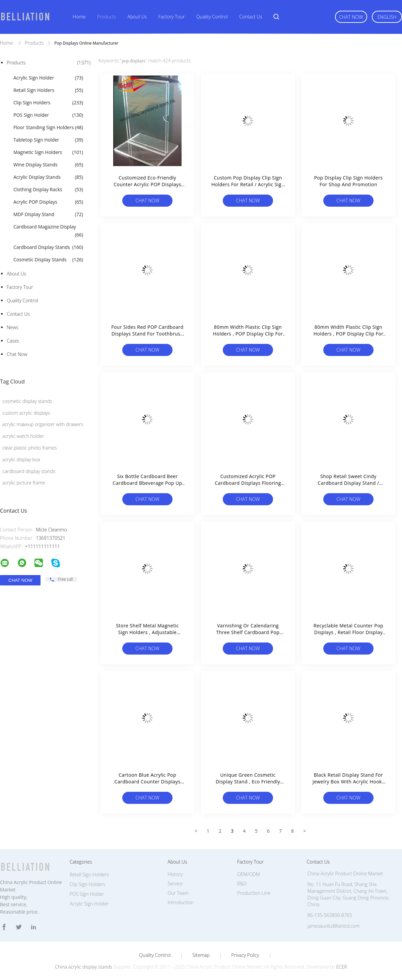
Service (175, 884)
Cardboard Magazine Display (48, 231)
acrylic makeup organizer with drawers (43, 424)
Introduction (181, 902)
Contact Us (251, 17)
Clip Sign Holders (48, 103)
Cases (13, 341)
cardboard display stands (29, 471)
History (175, 874)
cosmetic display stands (27, 401)
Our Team (178, 893)
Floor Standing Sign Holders (48, 127)
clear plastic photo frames (30, 448)
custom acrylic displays (26, 413)
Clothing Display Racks (48, 190)
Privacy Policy (245, 955)
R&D (242, 884)
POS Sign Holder (48, 115)
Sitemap (201, 955)
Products (107, 17)
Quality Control (212, 17)
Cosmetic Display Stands (48, 260)
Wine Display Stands (48, 165)
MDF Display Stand (48, 214)
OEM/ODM (249, 874)
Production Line (254, 893)
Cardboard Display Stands (48, 247)
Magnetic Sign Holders (48, 152)
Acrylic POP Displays (48, 202)
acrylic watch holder (23, 436)
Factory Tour (172, 17)
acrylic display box (21, 459)
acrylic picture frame (24, 483)
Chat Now (351, 17)
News (12, 327)
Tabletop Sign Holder (48, 140)
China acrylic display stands (84, 967)
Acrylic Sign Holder (48, 78)
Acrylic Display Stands (48, 177)
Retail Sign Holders (48, 90)
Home (79, 17)
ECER (341, 967)
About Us (137, 17)
